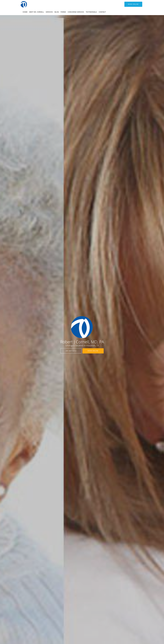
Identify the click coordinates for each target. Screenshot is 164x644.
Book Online (93, 351)
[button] (133, 4)
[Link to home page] (20, 4)
